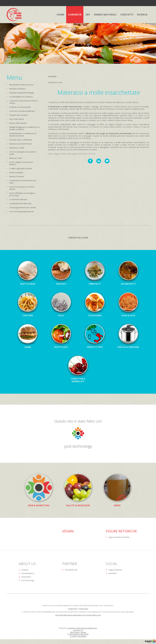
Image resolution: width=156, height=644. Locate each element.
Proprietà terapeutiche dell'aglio (22, 93)
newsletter (113, 573)
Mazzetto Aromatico (17, 89)
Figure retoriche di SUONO (119, 537)
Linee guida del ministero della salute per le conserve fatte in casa (78, 615)
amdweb (25, 570)
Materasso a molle (17, 148)
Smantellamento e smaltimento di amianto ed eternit (23, 135)
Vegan (68, 531)
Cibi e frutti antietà (16, 119)
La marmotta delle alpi (18, 199)
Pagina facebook (115, 570)
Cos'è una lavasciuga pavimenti (21, 211)
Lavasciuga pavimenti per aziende (22, 207)
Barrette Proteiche (16, 176)
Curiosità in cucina (55, 82)
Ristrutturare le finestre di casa (21, 85)
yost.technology (78, 446)
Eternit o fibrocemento (18, 123)
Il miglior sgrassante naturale (21, 168)
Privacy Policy (83, 609)
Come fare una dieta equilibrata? (22, 111)
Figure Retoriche (121, 531)
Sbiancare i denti (16, 158)
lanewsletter (26, 577)
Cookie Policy (73, 609)
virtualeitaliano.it (28, 573)
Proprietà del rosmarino (19, 115)
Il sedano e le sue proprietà (20, 107)
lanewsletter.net (71, 570)
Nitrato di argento (16, 172)
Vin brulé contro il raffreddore (21, 140)
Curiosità (52, 76)
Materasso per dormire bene (20, 144)
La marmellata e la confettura (21, 97)
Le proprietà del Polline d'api (20, 203)
